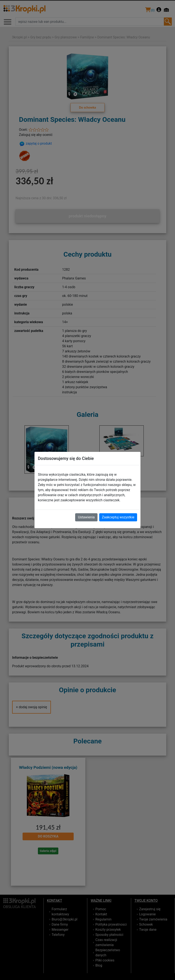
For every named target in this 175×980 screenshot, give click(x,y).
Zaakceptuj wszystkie (118, 517)
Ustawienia (86, 517)
